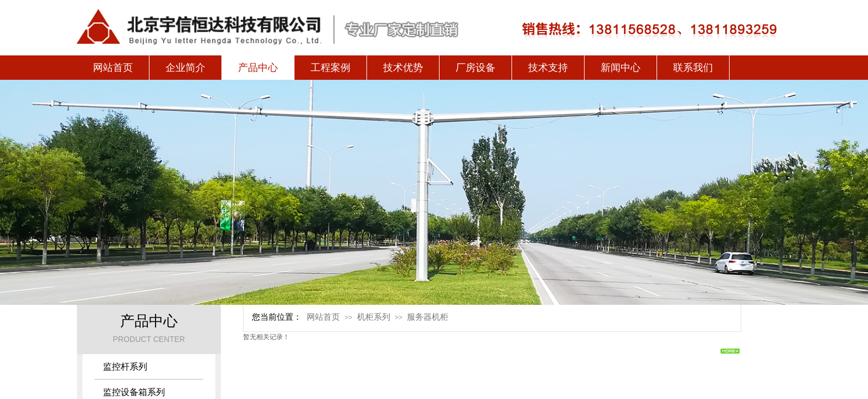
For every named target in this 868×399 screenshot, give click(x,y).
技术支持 (548, 68)
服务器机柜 (428, 317)
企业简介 (185, 68)
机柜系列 (374, 317)
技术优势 (403, 68)
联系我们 (693, 68)
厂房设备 (476, 68)
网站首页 (113, 68)
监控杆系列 (125, 367)
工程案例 (330, 68)
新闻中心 (621, 68)
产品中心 (258, 68)
